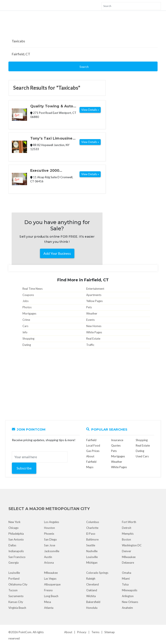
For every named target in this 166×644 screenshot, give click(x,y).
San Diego (50, 539)
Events (90, 320)
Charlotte (92, 528)
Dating (27, 345)
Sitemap (110, 632)
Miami (126, 579)
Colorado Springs (97, 573)
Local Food (93, 445)
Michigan (92, 563)
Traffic (90, 345)
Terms (95, 632)
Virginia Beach (17, 608)
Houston (49, 528)
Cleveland (93, 584)
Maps (90, 467)
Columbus (93, 522)
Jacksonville (52, 551)
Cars (25, 326)
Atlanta (49, 608)
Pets (89, 307)
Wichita (91, 596)
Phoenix (49, 534)
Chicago (14, 528)
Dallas (12, 545)
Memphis (128, 534)
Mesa (48, 602)
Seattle (91, 545)
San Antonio (16, 539)
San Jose (50, 545)
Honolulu (92, 608)
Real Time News (33, 289)
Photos (27, 307)
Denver (127, 551)
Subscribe (24, 468)
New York (14, 522)
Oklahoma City (18, 584)
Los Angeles (52, 522)
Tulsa (125, 584)
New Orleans (130, 602)
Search (84, 67)
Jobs (26, 301)
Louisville (92, 557)
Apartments (94, 295)
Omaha (127, 573)
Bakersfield (93, 602)
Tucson (13, 590)
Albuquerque (52, 584)
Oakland (92, 590)
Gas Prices (93, 451)
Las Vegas (50, 579)
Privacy (82, 632)
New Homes (94, 326)
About (68, 632)
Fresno (48, 590)
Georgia (14, 563)
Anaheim (127, 608)
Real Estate (93, 339)
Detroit (127, 528)
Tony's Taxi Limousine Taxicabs (51, 139)
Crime (26, 320)
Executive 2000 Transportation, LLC (49, 171)
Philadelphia (16, 534)
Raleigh (91, 579)
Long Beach (51, 596)
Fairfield (91, 440)
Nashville (92, 551)
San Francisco (17, 557)
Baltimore (92, 539)
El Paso (91, 534)
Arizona (49, 563)
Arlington (128, 596)
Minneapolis (130, 590)
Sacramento (16, 596)
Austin (48, 557)
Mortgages (29, 313)
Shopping (28, 339)
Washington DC (132, 545)
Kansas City (16, 602)
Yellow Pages (94, 301)
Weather (92, 313)
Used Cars (142, 456)
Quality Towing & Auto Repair (52, 107)
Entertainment (95, 289)
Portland (14, 579)
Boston (126, 539)
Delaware (128, 563)
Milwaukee (129, 557)
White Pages (94, 332)
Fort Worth (129, 522)
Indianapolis (16, 551)
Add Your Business (57, 253)
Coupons (28, 295)
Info (25, 332)
